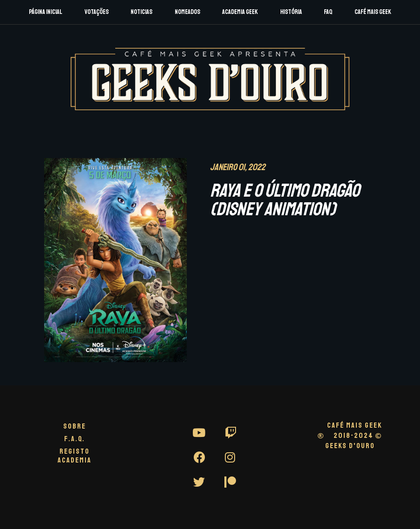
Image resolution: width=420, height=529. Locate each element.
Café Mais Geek (373, 12)
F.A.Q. (75, 439)
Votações (97, 12)
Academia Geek (240, 12)
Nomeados (187, 12)
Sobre (75, 426)
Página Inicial (46, 12)
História (291, 12)
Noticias (141, 12)
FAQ (328, 12)
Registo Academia (75, 456)
